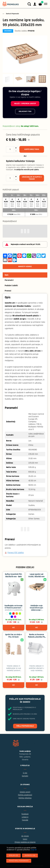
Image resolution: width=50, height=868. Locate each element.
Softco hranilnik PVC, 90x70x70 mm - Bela (14, 575)
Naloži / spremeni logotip (25, 104)
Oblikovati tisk (25, 111)
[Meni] (45, 4)
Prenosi (8, 291)
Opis (7, 275)
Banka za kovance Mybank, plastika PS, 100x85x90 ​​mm (37, 637)
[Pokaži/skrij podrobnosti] (19, 861)
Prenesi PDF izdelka (16, 553)
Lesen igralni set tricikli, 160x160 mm (36, 575)
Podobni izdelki (11, 286)
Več (13, 628)
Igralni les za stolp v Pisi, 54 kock (14, 636)
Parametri (9, 280)
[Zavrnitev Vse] (30, 856)
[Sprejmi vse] (13, 856)
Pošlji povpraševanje (25, 726)
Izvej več (34, 850)
